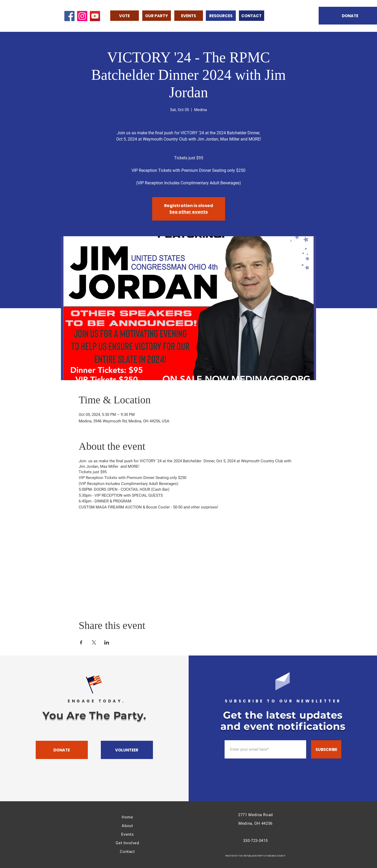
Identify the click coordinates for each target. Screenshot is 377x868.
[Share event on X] (94, 642)
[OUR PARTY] (157, 16)
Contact (127, 852)
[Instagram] (82, 16)
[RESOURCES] (221, 16)
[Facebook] (69, 16)
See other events (189, 212)
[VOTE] (125, 16)
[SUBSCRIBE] (326, 749)
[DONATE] (62, 750)
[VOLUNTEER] (127, 750)
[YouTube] (95, 16)
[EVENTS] (189, 16)
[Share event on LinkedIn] (107, 642)
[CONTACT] (252, 16)
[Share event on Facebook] (81, 642)
